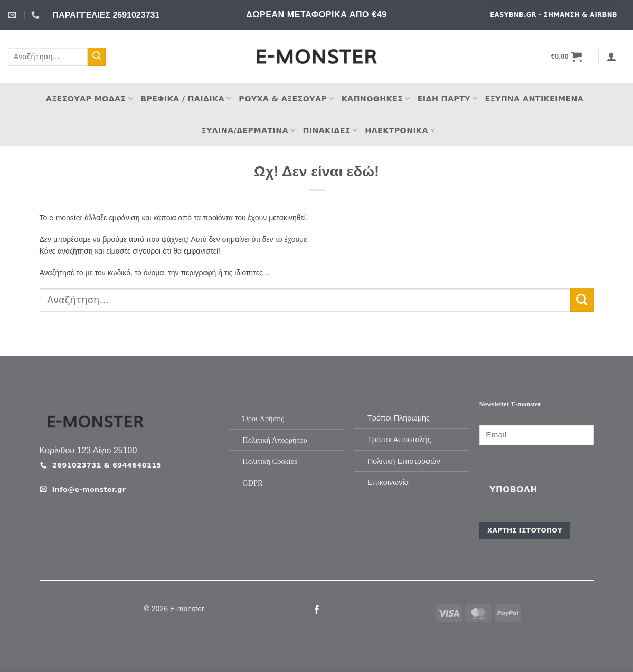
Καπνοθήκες (376, 99)
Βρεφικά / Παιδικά (186, 99)
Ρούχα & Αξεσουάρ (286, 99)
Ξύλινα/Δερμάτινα (249, 130)
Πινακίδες (330, 130)
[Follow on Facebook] (316, 610)
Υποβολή (513, 490)
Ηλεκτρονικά (400, 130)
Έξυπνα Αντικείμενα (534, 99)
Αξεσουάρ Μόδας (89, 99)
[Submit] (97, 57)
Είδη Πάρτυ (448, 99)
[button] (567, 57)
